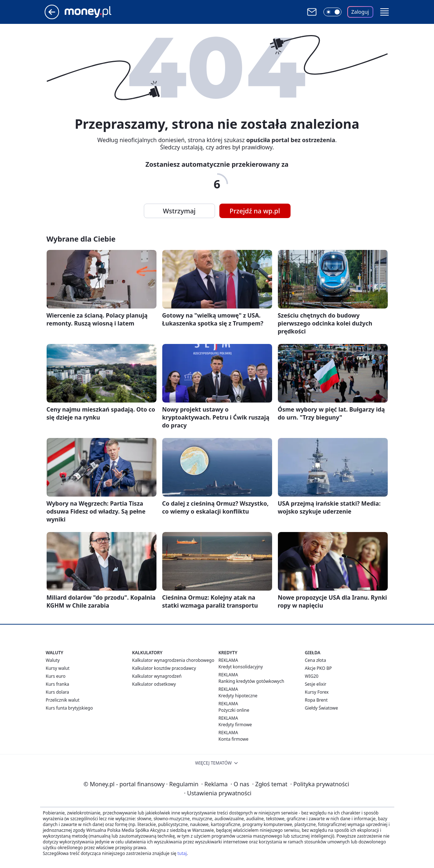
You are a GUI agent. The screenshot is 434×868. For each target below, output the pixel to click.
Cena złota (316, 660)
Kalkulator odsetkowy (154, 684)
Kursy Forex (317, 692)
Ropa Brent (316, 700)
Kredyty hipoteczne (238, 696)
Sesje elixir (316, 684)
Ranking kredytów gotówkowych (252, 681)
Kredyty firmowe (235, 725)
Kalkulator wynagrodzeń (157, 676)
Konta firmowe (234, 739)
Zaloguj (360, 12)
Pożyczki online (234, 710)
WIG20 (312, 676)
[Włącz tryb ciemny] (332, 12)
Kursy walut (58, 668)
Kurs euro (56, 676)
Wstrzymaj (179, 211)
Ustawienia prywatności (218, 793)
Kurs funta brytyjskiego (69, 708)
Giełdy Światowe (322, 708)
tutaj (182, 853)
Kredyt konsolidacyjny (241, 667)
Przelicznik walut (63, 700)
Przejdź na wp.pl (255, 211)
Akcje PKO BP (319, 668)
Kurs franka (58, 684)
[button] (384, 12)
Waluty (53, 660)
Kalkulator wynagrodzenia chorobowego (173, 660)
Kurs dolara (58, 692)
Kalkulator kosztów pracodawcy (164, 668)
